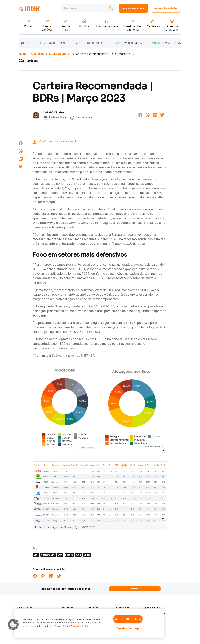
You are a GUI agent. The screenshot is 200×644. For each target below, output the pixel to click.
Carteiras (38, 54)
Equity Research (60, 54)
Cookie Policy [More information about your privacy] (81, 626)
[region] (89, 624)
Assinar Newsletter (166, 8)
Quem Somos (152, 608)
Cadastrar (135, 589)
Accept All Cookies (128, 619)
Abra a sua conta (134, 8)
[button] (13, 624)
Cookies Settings (128, 628)
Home (23, 54)
